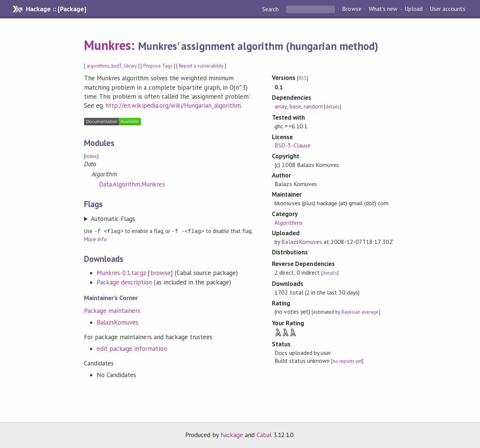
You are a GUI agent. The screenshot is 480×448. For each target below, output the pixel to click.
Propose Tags (158, 66)
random (313, 106)
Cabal (264, 434)
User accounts (448, 9)
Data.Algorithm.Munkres (132, 184)
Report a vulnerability (201, 66)
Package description (124, 282)
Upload (414, 9)
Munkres (107, 45)
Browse (352, 9)
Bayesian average (360, 312)
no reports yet (347, 361)
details (333, 107)
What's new (383, 9)
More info (95, 239)
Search (271, 9)
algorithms (98, 66)
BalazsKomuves (118, 322)
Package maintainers (112, 310)
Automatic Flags (113, 219)
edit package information (132, 348)
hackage (232, 434)
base (295, 106)
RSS (302, 78)
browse (160, 272)
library (130, 66)
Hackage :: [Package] (56, 9)
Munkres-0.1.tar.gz (121, 272)
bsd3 (116, 66)
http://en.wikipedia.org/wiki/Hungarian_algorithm (173, 105)
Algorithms (288, 222)
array (280, 106)
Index (91, 156)
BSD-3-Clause (292, 145)
